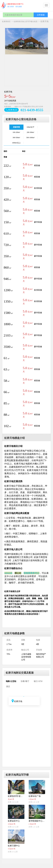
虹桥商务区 (6, 22)
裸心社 (18, 573)
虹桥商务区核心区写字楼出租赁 (26, 22)
